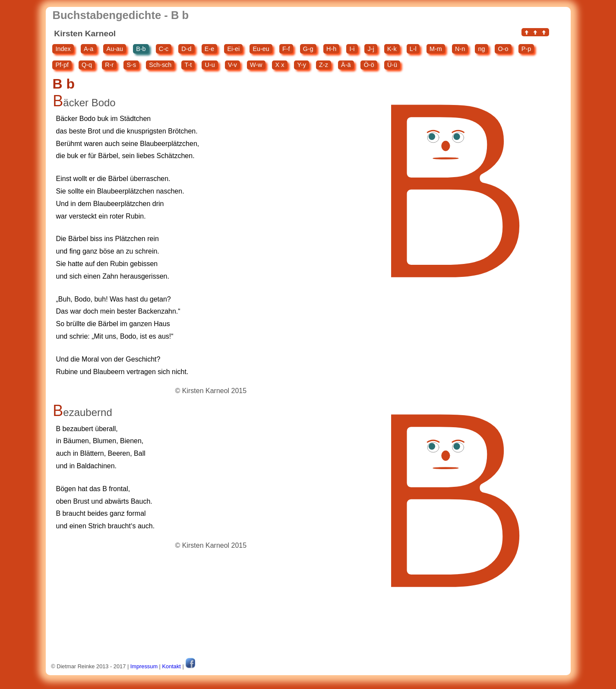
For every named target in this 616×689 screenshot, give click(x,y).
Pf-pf (62, 65)
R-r (109, 65)
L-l (413, 49)
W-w (256, 65)
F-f (286, 49)
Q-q (87, 65)
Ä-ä (346, 65)
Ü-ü (392, 65)
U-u (210, 65)
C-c (164, 49)
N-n (460, 49)
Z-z (324, 65)
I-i (352, 49)
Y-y (302, 65)
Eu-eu (261, 49)
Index (63, 49)
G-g (308, 49)
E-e (209, 49)
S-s (132, 65)
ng (481, 49)
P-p (526, 49)
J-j (371, 49)
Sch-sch (160, 65)
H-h (331, 49)
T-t (188, 65)
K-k (392, 49)
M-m (436, 49)
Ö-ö (369, 65)
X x (280, 65)
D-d (186, 49)
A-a (88, 49)
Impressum (144, 666)
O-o (503, 49)
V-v (232, 65)
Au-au (115, 49)
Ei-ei (233, 49)
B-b (141, 49)
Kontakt (172, 666)
